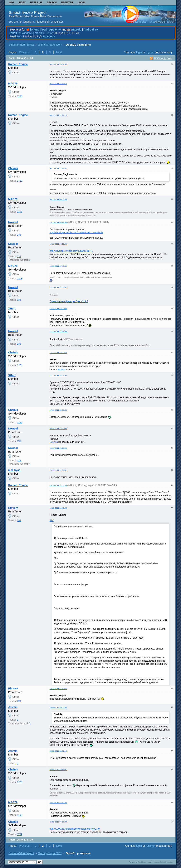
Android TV (91, 30)
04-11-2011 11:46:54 (58, 84)
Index (22, 2)
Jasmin (13, 707)
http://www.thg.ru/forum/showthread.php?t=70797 (75, 829)
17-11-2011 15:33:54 (58, 410)
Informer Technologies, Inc (163, 862)
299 (19, 520)
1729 (20, 181)
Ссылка (54, 442)
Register (67, 2)
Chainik (13, 168)
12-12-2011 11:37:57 (58, 689)
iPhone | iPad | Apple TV (46, 30)
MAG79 (13, 84)
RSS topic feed (163, 58)
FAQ (19, 36)
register (150, 52)
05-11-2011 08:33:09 (58, 199)
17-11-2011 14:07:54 (58, 375)
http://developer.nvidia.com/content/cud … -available (76, 233)
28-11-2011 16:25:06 (58, 448)
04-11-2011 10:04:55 (58, 64)
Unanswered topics (161, 22)
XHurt (12, 309)
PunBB (140, 862)
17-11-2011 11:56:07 (58, 287)
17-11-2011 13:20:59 (58, 353)
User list (36, 2)
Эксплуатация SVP (50, 45)
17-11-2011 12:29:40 (58, 309)
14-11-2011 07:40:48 (58, 266)
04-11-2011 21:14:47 (58, 168)
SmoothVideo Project (28, 12)
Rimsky (13, 508)
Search (52, 2)
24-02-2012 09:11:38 (58, 822)
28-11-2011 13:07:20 (58, 429)
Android (76, 30)
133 (19, 235)
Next (59, 52)
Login (81, 2)
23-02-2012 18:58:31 (58, 770)
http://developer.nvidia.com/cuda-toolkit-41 (71, 251)
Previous (24, 52)
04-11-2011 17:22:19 (58, 115)
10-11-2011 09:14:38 (58, 222)
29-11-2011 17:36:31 (58, 470)
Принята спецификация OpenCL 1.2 (69, 301)
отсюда (61, 369)
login (139, 52)
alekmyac (14, 470)
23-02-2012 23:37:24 (58, 802)
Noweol (13, 222)
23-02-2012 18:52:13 (58, 751)
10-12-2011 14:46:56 (58, 508)
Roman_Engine (18, 64)
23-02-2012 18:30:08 (58, 707)
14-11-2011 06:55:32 (58, 244)
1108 (20, 96)
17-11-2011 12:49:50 (58, 331)
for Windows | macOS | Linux (31, 33)
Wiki (11, 2)
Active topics (139, 22)
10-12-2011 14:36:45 (58, 485)
